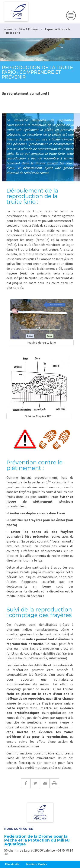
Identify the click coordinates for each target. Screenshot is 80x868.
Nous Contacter (19, 829)
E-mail (45, 783)
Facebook (26, 783)
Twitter (35, 783)
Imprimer (54, 783)
